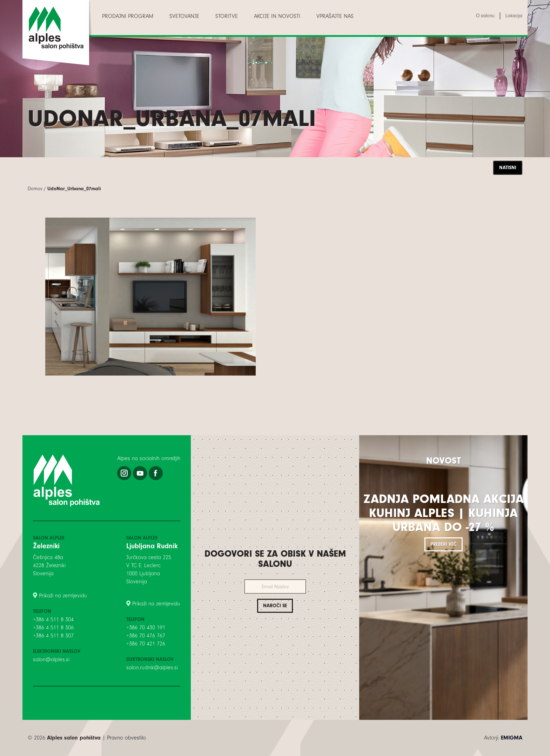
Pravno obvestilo (126, 738)
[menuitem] (128, 16)
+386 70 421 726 (146, 644)
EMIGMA (512, 738)
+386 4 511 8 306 (53, 628)
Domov (35, 189)
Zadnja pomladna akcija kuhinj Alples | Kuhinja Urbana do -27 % (444, 513)
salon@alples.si (51, 659)
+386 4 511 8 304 (53, 619)
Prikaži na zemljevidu (63, 596)
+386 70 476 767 (146, 636)
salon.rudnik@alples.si (152, 668)
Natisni (508, 168)
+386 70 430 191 (146, 628)
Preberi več (444, 544)
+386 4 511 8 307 (53, 636)
